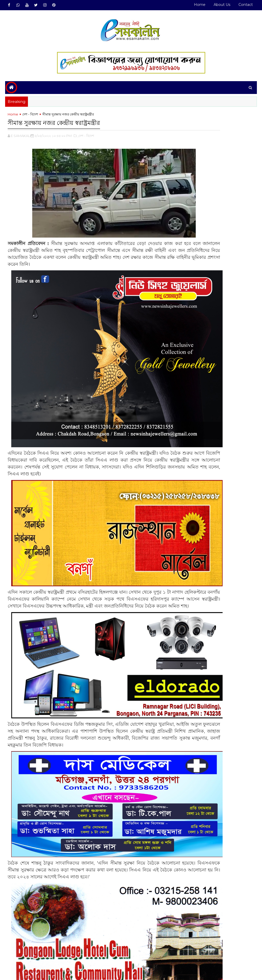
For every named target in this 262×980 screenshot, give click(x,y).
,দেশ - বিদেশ (86, 137)
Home (200, 5)
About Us (222, 5)
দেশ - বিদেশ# (30, 951)
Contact (246, 5)
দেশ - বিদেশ (30, 117)
